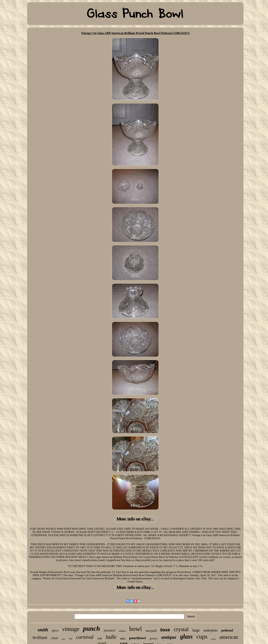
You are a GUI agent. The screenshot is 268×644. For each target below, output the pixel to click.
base (165, 630)
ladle (111, 637)
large (196, 630)
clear (55, 638)
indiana (122, 631)
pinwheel (110, 630)
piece (55, 630)
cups (202, 637)
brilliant (40, 637)
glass (186, 637)
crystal (181, 629)
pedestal (227, 630)
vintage (71, 629)
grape (213, 639)
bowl (135, 629)
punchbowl (138, 638)
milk (100, 638)
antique (169, 637)
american (229, 637)
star (71, 639)
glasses (153, 638)
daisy (123, 638)
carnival (85, 637)
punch (91, 629)
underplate (210, 630)
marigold (151, 631)
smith (43, 630)
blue (64, 639)
